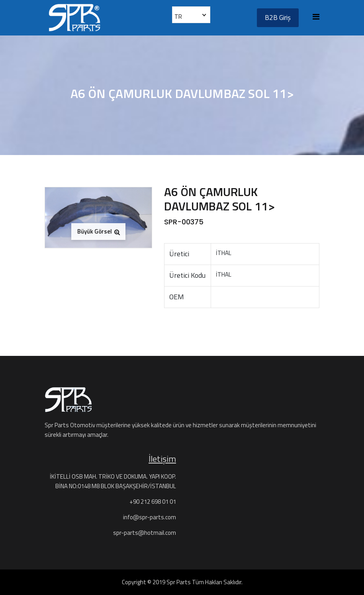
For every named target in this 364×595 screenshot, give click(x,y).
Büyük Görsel (99, 231)
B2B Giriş (278, 18)
